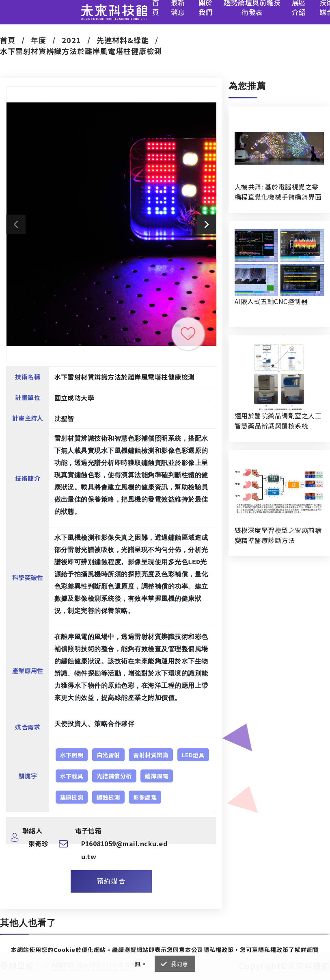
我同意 (180, 964)
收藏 (188, 334)
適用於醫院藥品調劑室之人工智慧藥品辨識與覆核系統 (278, 420)
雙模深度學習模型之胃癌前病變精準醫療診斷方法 (278, 535)
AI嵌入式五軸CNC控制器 (271, 301)
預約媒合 (111, 881)
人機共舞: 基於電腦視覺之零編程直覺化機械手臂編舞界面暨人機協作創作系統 (278, 192)
